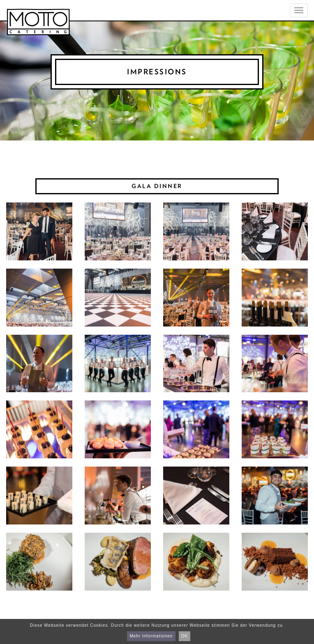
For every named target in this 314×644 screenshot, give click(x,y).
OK (185, 636)
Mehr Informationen (151, 636)
